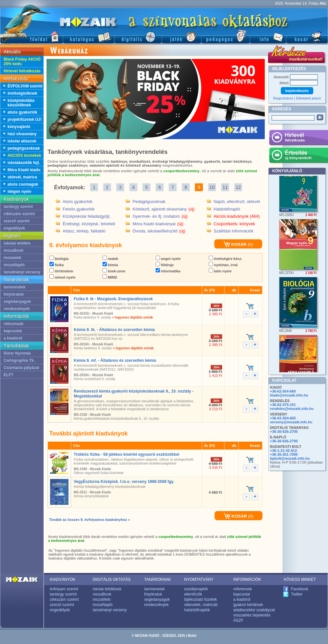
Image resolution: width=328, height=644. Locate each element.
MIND (110, 277)
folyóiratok (14, 294)
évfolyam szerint (64, 589)
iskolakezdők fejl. (24, 163)
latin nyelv (220, 271)
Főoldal (31, 36)
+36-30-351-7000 (284, 454)
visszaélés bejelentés (252, 615)
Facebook (300, 589)
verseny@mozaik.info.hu (291, 422)
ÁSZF (238, 620)
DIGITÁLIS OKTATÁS (112, 580)
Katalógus (89, 36)
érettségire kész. (225, 259)
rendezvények (17, 309)
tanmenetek (15, 287)
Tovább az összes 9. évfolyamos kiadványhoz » (90, 520)
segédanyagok (17, 302)
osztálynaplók (196, 589)
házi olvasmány (22, 134)
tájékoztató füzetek (201, 599)
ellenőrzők (193, 594)
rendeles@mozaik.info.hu (292, 409)
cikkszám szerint (19, 214)
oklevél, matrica (22, 177)
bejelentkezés (297, 91)
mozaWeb (102, 599)
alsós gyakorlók (22, 112)
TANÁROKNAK (158, 580)
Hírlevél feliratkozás (22, 71)
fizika (57, 265)
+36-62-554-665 (283, 418)
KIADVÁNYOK (63, 580)
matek (110, 259)
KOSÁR (235, 244)
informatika (168, 271)
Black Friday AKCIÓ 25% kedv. (22, 62)
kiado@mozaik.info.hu (289, 395)
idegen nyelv (19, 192)
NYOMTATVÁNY (199, 580)
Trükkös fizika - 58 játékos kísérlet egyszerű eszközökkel (126, 454)
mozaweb (12, 258)
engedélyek (14, 228)
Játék (181, 36)
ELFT (9, 375)
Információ (268, 36)
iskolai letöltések (107, 589)
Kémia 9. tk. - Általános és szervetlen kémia (114, 330)
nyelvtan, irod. (224, 265)
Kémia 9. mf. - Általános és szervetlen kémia (115, 360)
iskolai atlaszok (22, 141)
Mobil (192, 636)
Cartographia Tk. (19, 360)
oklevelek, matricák (201, 605)
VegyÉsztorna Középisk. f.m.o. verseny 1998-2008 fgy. (124, 482)
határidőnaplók (197, 610)
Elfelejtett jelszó (308, 98)
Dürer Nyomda (17, 353)
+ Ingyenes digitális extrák (133, 317)
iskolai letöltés (17, 243)
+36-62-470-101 (283, 405)
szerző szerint (17, 221)
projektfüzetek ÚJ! (25, 120)
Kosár (307, 36)
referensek (14, 324)
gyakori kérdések (248, 605)
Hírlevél (298, 138)
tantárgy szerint (18, 207)
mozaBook (14, 250)
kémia (110, 265)
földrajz (165, 265)
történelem (61, 271)
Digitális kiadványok (138, 36)
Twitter (297, 594)
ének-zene (114, 271)
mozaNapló (14, 265)
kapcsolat (13, 331)
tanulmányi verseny (22, 272)
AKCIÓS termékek (24, 156)
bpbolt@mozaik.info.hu (290, 458)
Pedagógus (225, 36)
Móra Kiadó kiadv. (24, 170)
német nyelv (63, 277)
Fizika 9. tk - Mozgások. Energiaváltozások (113, 299)
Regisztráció (283, 98)
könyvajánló (19, 127)
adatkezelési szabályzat (254, 610)
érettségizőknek (22, 93)
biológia (59, 259)
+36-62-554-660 (283, 391)
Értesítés (298, 156)
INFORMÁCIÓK (247, 580)
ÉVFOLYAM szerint (25, 86)
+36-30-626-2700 (284, 432)
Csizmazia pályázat (21, 368)
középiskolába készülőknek (21, 103)
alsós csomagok (23, 184)
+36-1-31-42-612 (283, 451)
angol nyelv (168, 259)
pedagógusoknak (24, 148)
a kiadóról (13, 338)
